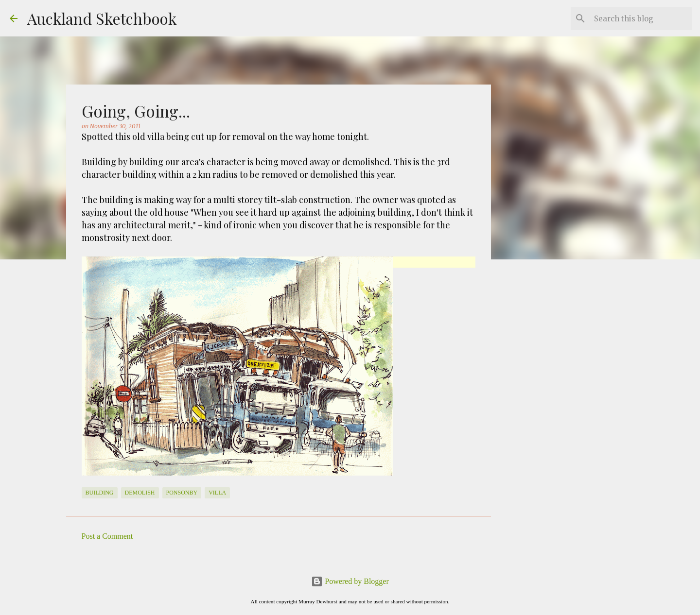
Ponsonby (182, 493)
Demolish (140, 493)
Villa (217, 493)
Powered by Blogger (350, 581)
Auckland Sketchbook (102, 18)
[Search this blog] (641, 18)
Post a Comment (107, 536)
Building (100, 493)
